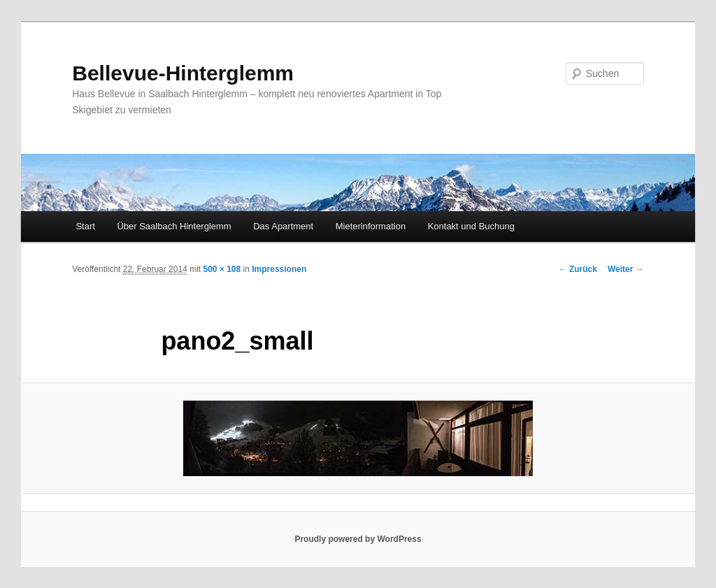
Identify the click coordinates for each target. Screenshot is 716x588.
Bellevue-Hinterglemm (183, 73)
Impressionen (279, 269)
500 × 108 (222, 269)
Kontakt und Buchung (471, 226)
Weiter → (626, 269)
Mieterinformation (371, 226)
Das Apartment (283, 226)
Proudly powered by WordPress (358, 539)
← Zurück (578, 269)
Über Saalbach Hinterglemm (174, 226)
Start (85, 226)
